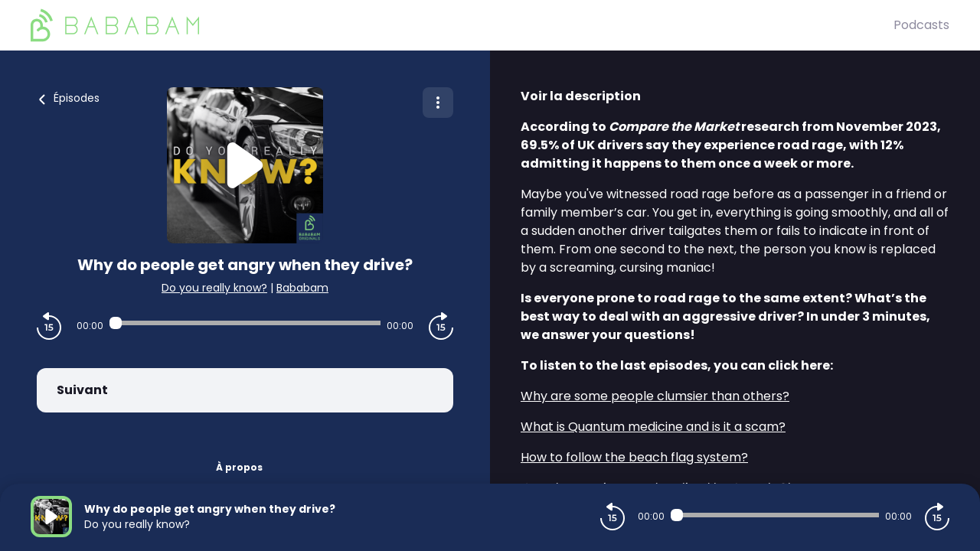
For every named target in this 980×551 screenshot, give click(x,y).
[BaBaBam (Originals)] (462, 25)
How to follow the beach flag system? (634, 457)
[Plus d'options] (438, 103)
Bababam (302, 288)
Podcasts (921, 25)
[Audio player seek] (245, 323)
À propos (239, 467)
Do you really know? (214, 288)
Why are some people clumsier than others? (655, 396)
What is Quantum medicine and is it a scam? (653, 427)
